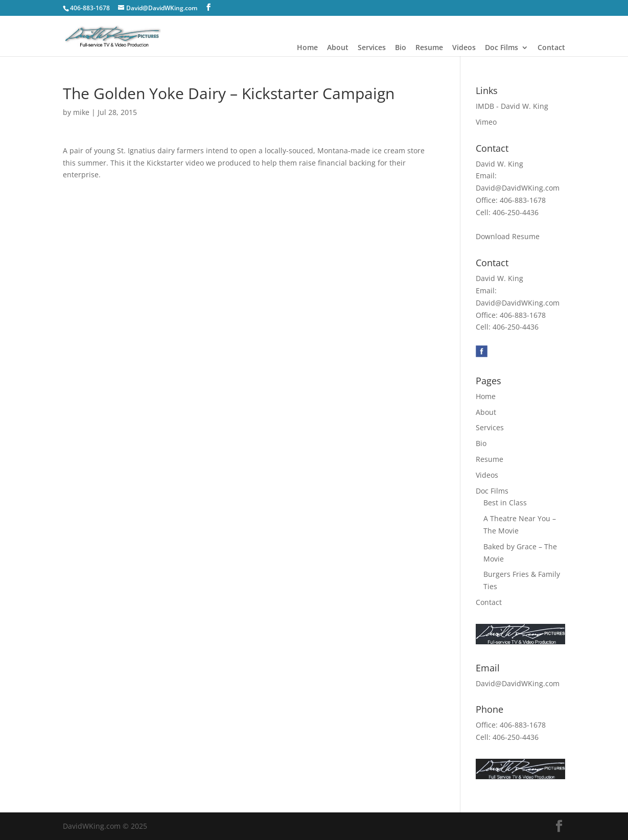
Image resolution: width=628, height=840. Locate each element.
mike (81, 112)
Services (372, 48)
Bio (401, 48)
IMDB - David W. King (512, 106)
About (338, 48)
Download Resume (508, 236)
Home (307, 48)
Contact (551, 48)
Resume (429, 48)
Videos (464, 48)
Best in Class (505, 503)
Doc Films (502, 48)
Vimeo (486, 122)
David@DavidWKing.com (518, 188)
